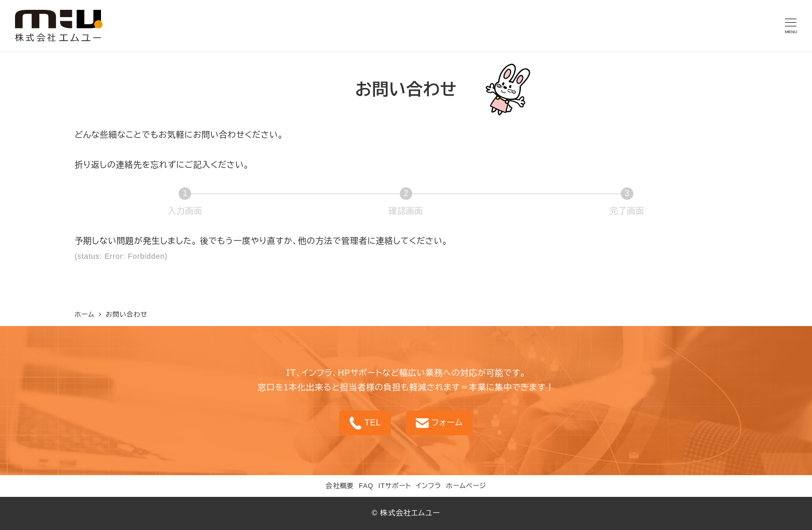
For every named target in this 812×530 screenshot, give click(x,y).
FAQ (366, 486)
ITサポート (395, 486)
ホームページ (466, 486)
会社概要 (340, 486)
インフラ (428, 486)
